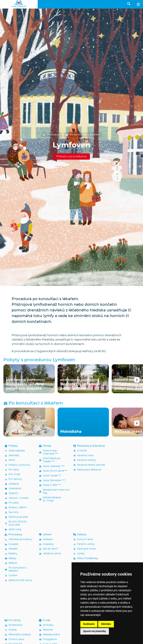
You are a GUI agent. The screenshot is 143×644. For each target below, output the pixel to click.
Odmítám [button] (106, 624)
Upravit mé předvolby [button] (95, 631)
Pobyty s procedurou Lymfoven (39, 360)
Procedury (52, 135)
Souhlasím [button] (89, 624)
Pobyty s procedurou (72, 156)
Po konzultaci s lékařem (83, 135)
